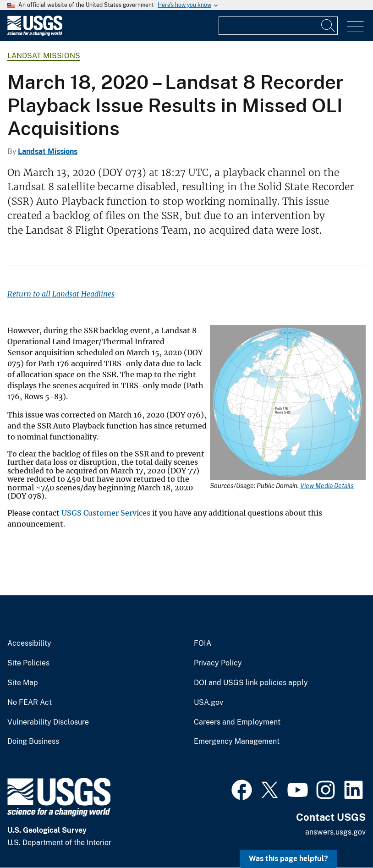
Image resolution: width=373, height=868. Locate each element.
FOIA (203, 643)
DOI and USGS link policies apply (251, 683)
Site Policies (28, 663)
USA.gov (208, 703)
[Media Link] (288, 404)
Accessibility (29, 643)
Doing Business (33, 742)
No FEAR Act (30, 703)
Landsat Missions (44, 56)
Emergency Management (237, 742)
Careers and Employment (237, 722)
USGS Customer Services (106, 513)
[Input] (278, 26)
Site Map (23, 683)
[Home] (35, 34)
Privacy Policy (218, 663)
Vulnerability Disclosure (48, 722)
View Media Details (327, 486)
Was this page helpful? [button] (288, 859)
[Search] (329, 26)
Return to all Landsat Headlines (61, 294)
